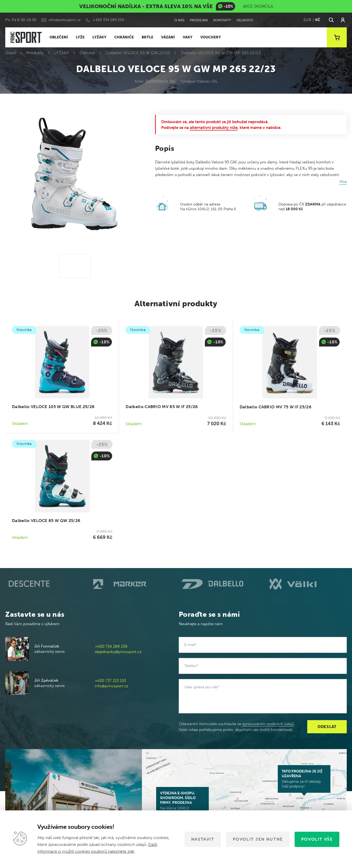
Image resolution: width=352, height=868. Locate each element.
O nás (179, 20)
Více (343, 182)
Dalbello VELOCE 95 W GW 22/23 (138, 53)
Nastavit (203, 839)
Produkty (35, 53)
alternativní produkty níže (214, 128)
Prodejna (199, 20)
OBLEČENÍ (59, 37)
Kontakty (222, 20)
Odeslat (327, 727)
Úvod (10, 53)
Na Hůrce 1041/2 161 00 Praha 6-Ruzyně (182, 803)
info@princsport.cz (65, 20)
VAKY (188, 37)
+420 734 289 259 (108, 20)
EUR (307, 20)
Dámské (87, 53)
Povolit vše (317, 839)
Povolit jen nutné (258, 839)
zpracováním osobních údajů (268, 724)
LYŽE (80, 37)
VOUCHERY (211, 37)
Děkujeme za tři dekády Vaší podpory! (304, 779)
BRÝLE (147, 37)
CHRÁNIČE (124, 37)
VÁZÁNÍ (168, 37)
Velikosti (245, 20)
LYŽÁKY (99, 37)
